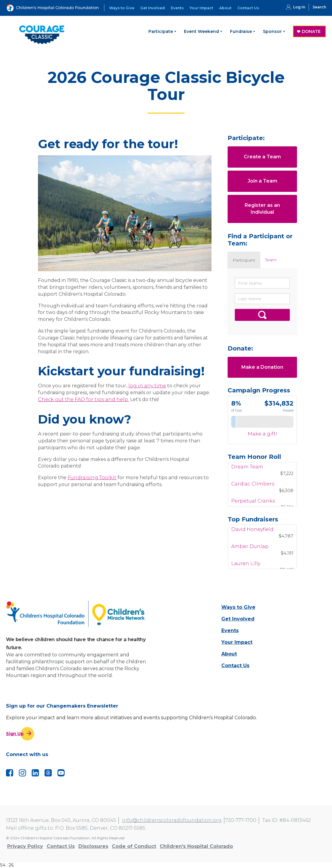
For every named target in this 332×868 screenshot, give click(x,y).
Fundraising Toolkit (92, 478)
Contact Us (248, 8)
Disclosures (93, 846)
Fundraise (241, 31)
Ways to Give (122, 8)
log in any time (147, 386)
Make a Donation (262, 367)
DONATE (311, 31)
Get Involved (153, 8)
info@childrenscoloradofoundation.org (172, 820)
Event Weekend (201, 31)
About (225, 8)
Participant (244, 260)
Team (271, 260)
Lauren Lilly (246, 567)
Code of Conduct (134, 846)
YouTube (61, 773)
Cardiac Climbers (253, 488)
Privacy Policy (25, 846)
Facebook (10, 773)
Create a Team (262, 157)
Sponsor (272, 31)
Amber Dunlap (250, 550)
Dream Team (247, 471)
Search (319, 7)
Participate (161, 31)
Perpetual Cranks (253, 505)
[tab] (244, 260)
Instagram (22, 773)
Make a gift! (262, 434)
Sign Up (15, 734)
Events (177, 8)
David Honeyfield (252, 533)
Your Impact (201, 8)
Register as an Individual (262, 209)
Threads (48, 773)
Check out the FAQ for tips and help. (83, 399)
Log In (299, 7)
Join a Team (262, 181)
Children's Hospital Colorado (196, 846)
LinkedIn (35, 773)
